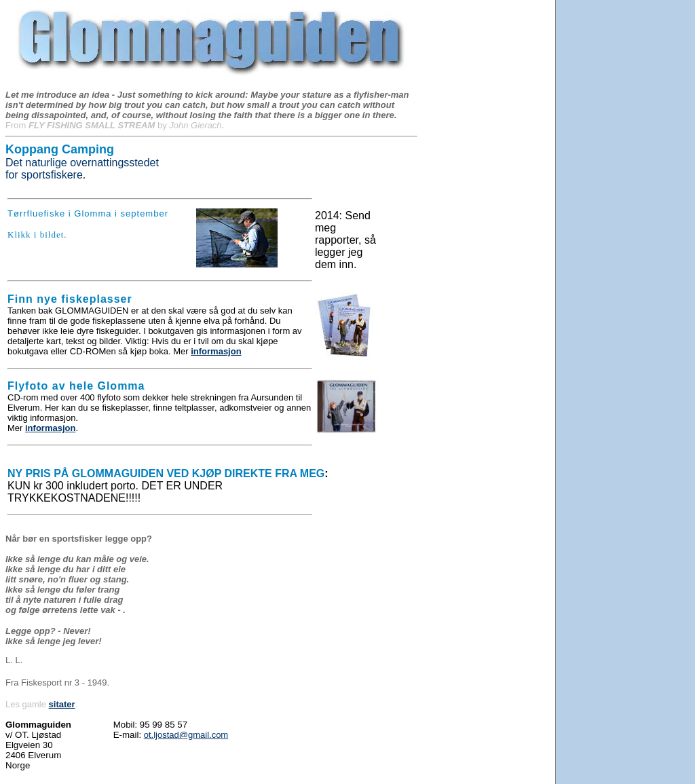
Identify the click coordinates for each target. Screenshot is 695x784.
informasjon (216, 351)
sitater (62, 704)
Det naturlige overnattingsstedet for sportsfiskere (82, 162)
